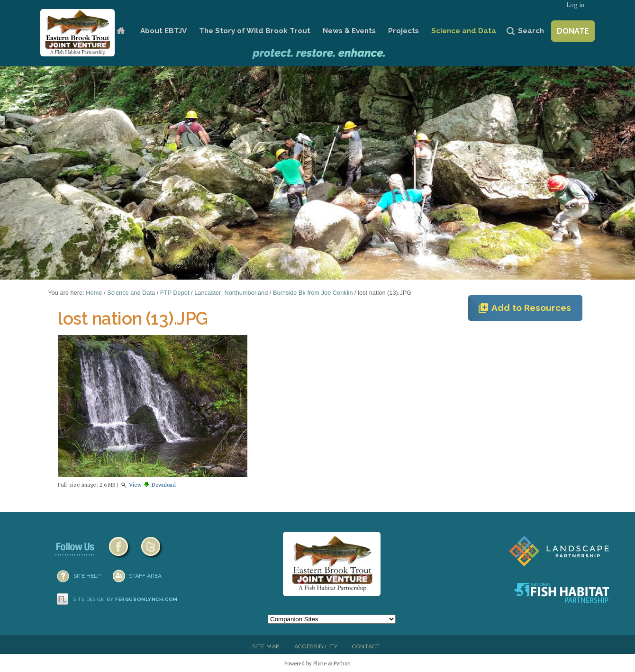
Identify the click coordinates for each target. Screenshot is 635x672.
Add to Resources (524, 308)
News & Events (349, 31)
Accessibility (316, 646)
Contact (366, 646)
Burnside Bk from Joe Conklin (313, 293)
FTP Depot (175, 293)
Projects (404, 31)
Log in (575, 5)
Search (531, 31)
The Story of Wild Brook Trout (255, 31)
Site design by (126, 599)
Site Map (266, 646)
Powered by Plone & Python (317, 663)
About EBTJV (163, 31)
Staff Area (145, 576)
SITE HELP (87, 576)
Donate (573, 31)
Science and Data (464, 31)
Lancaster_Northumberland (231, 293)
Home (121, 31)
